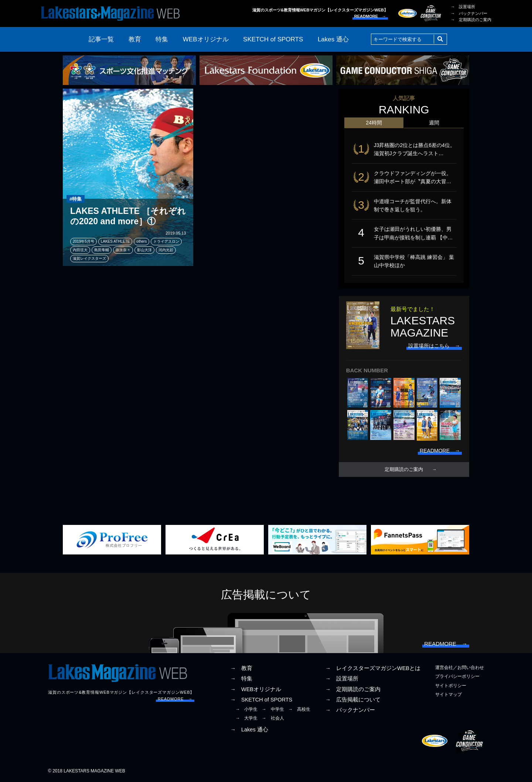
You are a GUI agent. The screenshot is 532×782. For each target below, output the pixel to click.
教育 (135, 39)
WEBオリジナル (206, 39)
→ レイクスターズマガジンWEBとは (373, 668)
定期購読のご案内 (404, 469)
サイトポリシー (451, 686)
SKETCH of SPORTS (273, 39)
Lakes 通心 (333, 39)
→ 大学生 (246, 718)
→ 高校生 (299, 709)
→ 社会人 (273, 718)
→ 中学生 (273, 709)
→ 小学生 (246, 709)
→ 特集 (241, 679)
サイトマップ (449, 694)
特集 (162, 39)
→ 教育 (241, 668)
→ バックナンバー (469, 13)
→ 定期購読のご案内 (471, 20)
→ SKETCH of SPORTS (261, 700)
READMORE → (370, 16)
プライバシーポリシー (457, 676)
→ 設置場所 (463, 7)
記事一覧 (101, 39)
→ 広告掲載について (353, 700)
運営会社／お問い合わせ (460, 667)
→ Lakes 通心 (249, 730)
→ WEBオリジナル (256, 689)
